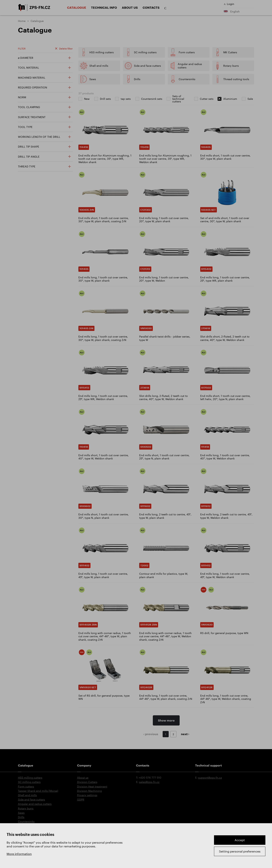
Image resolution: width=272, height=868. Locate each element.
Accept (240, 840)
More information (19, 854)
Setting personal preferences (240, 851)
